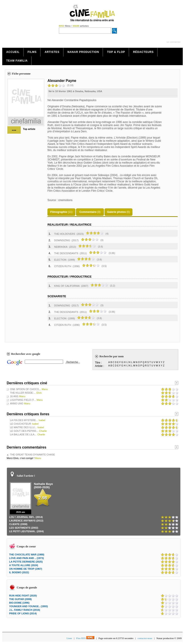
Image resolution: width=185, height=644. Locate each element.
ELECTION (60, 260)
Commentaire (88, 212)
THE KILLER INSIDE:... (23, 393)
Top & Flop (116, 52)
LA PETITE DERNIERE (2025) (26, 562)
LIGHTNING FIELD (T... (23, 400)
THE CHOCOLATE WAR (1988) (27, 555)
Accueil (13, 52)
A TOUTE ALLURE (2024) (24, 565)
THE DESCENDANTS (66, 253)
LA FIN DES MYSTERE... (24, 420)
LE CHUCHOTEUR (21, 424)
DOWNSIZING (62, 240)
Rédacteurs (143, 52)
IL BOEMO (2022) (19, 572)
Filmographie (59, 212)
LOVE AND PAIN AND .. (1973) (26, 558)
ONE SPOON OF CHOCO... (25, 389)
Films (32, 52)
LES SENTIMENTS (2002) (24, 528)
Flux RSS (85, 638)
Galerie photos (116, 212)
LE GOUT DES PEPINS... (24, 431)
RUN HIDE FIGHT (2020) (23, 596)
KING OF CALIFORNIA (67, 286)
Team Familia (17, 61)
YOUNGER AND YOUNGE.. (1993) (29, 606)
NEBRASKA (61, 247)
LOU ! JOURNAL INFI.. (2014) (26, 517)
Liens (69, 638)
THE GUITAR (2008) (20, 599)
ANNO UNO (17, 403)
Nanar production (83, 52)
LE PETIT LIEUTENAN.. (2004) (26, 531)
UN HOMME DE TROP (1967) (26, 569)
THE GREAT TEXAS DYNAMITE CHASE (33, 455)
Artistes (52, 52)
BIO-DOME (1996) (19, 603)
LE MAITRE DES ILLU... (23, 427)
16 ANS (14, 396)
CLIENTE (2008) (18, 524)
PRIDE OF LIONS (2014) (23, 613)
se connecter (174, 42)
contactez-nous (145, 638)
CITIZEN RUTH (63, 266)
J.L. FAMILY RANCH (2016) (25, 610)
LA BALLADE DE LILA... (23, 434)
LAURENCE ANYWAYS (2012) (26, 521)
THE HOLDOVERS (65, 234)
